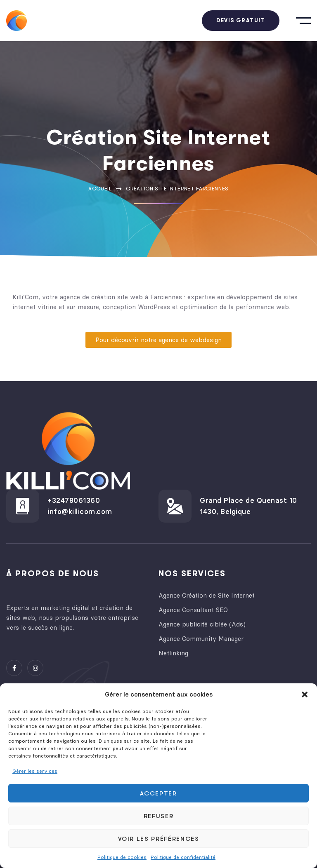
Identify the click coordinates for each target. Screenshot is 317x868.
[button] (305, 694)
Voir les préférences (159, 839)
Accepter (158, 793)
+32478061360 (74, 500)
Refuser (159, 816)
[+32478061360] (23, 506)
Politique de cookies (122, 857)
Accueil (100, 189)
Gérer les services (35, 771)
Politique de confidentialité (183, 857)
